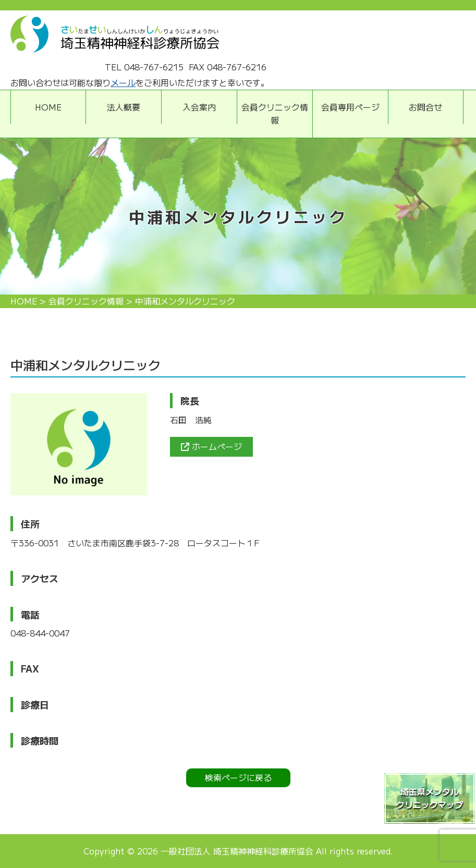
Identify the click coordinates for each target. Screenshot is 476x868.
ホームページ (211, 446)
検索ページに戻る (238, 777)
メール (123, 82)
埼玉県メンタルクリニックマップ (430, 798)
